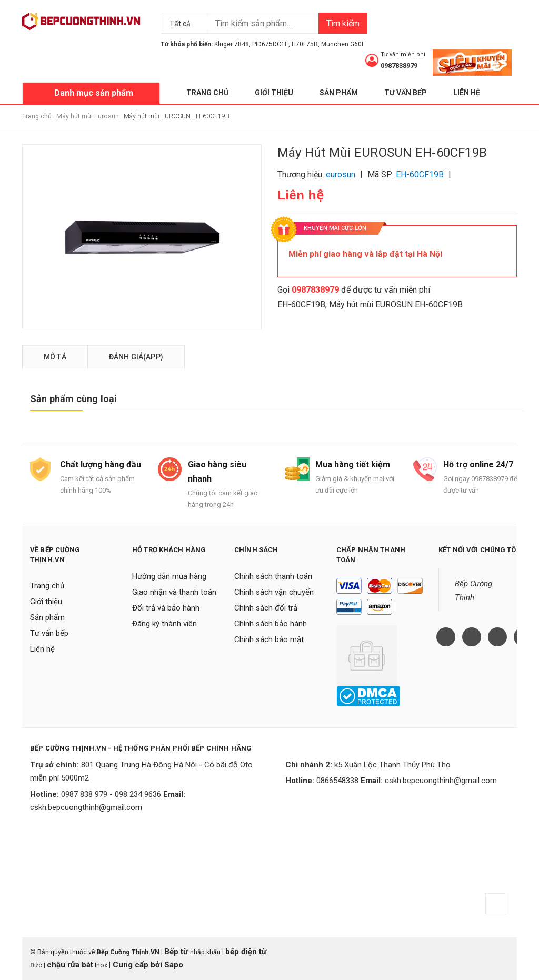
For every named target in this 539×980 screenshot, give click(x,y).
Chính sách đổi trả (266, 608)
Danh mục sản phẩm (94, 93)
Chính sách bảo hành (271, 624)
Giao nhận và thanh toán (174, 592)
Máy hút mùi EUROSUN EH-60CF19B (396, 304)
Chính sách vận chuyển (274, 592)
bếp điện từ (246, 952)
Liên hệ (467, 93)
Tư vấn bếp (406, 93)
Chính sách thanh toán (273, 576)
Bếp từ (177, 952)
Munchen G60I (342, 44)
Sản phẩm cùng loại (73, 399)
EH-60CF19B (301, 304)
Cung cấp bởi (137, 965)
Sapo (174, 965)
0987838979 (399, 66)
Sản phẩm (339, 93)
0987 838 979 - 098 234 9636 (111, 794)
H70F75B (305, 44)
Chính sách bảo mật (269, 639)
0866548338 (337, 781)
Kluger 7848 (232, 44)
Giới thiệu (274, 93)
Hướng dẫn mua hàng (169, 576)
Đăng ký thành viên (164, 624)
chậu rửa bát (70, 965)
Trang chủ (207, 93)
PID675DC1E (270, 44)
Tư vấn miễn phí (403, 54)
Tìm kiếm (343, 23)
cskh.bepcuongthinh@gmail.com (86, 807)
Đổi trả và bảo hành (166, 608)
